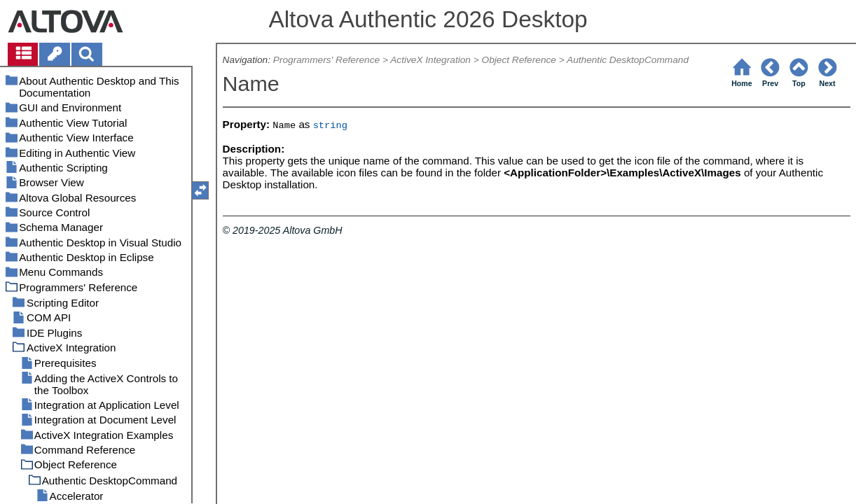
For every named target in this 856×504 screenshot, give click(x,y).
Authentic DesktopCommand (628, 60)
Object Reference (519, 60)
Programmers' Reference (326, 60)
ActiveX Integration (430, 60)
